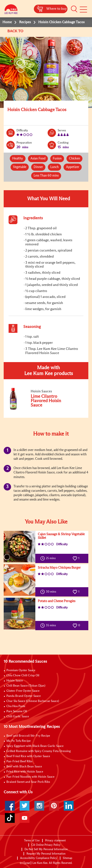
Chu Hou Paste (16, 706)
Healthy (18, 159)
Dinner (38, 167)
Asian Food (38, 159)
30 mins (49, 592)
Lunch (54, 167)
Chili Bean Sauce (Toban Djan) (26, 686)
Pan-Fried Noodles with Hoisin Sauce (30, 777)
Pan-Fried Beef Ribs (19, 762)
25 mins (49, 558)
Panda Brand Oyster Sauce (24, 696)
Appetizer (73, 167)
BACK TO (16, 31)
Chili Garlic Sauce (18, 717)
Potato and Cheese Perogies (57, 601)
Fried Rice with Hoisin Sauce (25, 772)
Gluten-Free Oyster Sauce (23, 691)
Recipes (25, 22)
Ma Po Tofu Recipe (19, 741)
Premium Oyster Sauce (21, 670)
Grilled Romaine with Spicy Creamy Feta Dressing (39, 751)
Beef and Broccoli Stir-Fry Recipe (28, 736)
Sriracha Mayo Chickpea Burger (59, 568)
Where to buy (57, 9)
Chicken (74, 159)
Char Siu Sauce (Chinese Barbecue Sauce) (33, 701)
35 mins (49, 626)
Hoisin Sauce (15, 681)
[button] (74, 9)
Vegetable (20, 167)
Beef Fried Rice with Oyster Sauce (28, 756)
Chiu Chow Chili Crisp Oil (23, 676)
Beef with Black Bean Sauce (24, 767)
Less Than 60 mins (46, 176)
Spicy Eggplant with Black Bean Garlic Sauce (35, 746)
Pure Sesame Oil (17, 711)
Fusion (57, 159)
